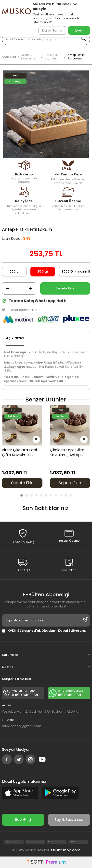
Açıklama (15, 338)
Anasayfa (9, 57)
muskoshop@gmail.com (22, 726)
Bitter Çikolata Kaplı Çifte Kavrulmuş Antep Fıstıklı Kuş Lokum (20, 452)
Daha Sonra (52, 30)
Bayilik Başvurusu (69, 820)
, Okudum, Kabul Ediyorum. (44, 631)
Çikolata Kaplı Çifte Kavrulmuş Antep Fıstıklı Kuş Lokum (67, 452)
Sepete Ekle (65, 288)
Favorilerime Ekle (19, 310)
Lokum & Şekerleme (28, 57)
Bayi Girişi (23, 820)
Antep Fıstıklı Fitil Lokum (76, 57)
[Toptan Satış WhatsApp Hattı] (46, 300)
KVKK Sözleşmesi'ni (24, 631)
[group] (46, 114)
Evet (79, 30)
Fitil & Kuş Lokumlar (51, 57)
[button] (22, 495)
